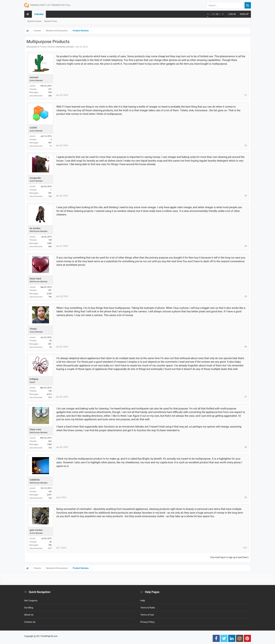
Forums (39, 14)
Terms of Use (147, 615)
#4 (246, 246)
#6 (246, 347)
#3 (246, 196)
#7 (246, 397)
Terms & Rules (148, 608)
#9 (246, 497)
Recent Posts (51, 21)
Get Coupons (31, 601)
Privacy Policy (148, 622)
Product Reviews (48, 47)
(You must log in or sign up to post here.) (229, 557)
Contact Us (30, 622)
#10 (245, 548)
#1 (246, 95)
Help (143, 601)
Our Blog (29, 608)
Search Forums (34, 21)
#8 (246, 447)
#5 (246, 296)
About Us (29, 615)
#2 (246, 145)
